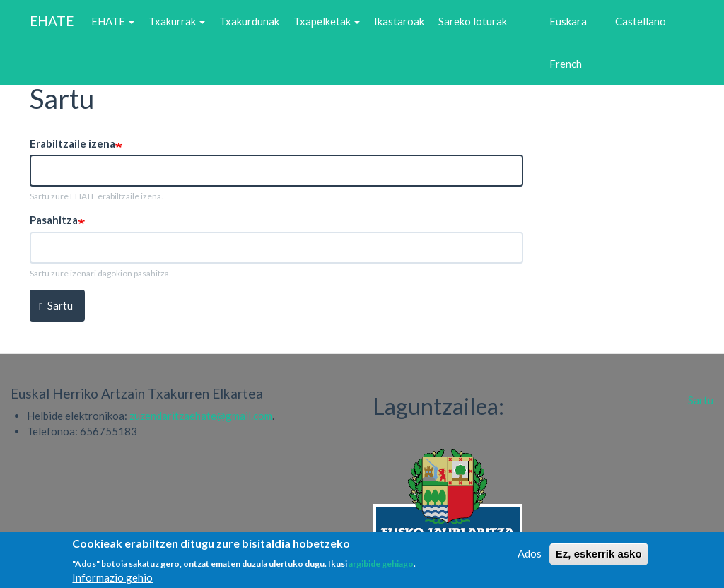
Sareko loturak (473, 21)
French (566, 64)
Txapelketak (327, 21)
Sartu (56, 306)
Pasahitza (54, 220)
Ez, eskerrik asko (599, 558)
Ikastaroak (399, 21)
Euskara (568, 21)
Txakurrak (177, 21)
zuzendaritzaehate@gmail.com (201, 416)
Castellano (641, 21)
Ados (530, 558)
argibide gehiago (381, 568)
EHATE (52, 21)
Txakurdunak (249, 21)
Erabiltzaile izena (72, 143)
